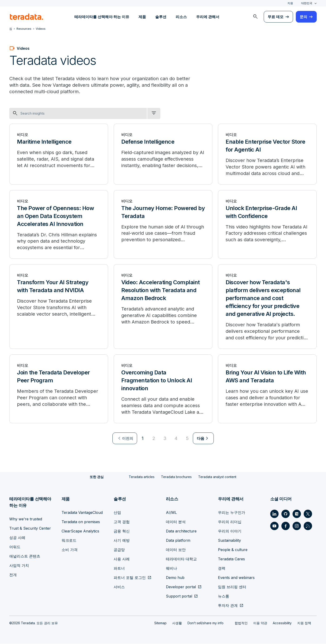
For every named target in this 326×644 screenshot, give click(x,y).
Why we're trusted (26, 519)
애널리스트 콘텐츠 (25, 556)
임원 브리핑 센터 (232, 587)
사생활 (177, 623)
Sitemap (160, 623)
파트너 (119, 568)
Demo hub (175, 578)
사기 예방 (122, 541)
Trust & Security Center (30, 528)
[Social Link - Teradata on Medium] (297, 514)
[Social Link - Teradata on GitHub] (286, 514)
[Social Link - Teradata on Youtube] (274, 526)
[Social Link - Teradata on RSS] (308, 526)
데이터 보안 (176, 550)
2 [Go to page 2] (154, 439)
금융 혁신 (122, 531)
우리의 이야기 (230, 531)
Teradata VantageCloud (82, 513)
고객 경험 (122, 522)
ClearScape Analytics (80, 531)
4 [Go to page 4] (176, 439)
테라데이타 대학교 (181, 559)
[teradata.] (26, 17)
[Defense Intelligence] (163, 154)
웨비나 (171, 568)
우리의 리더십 (230, 522)
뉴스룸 (224, 596)
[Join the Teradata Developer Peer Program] (59, 389)
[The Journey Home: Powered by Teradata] (163, 225)
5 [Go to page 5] (187, 439)
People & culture (233, 550)
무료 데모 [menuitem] (276, 17)
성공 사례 (17, 538)
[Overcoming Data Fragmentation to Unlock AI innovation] (163, 389)
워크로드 (69, 541)
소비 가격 (70, 550)
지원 (290, 3)
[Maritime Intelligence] (59, 154)
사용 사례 (122, 559)
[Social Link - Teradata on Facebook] (286, 526)
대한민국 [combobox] (307, 3)
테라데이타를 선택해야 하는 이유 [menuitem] (102, 17)
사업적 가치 (19, 566)
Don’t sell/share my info (206, 623)
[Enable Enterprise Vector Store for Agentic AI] (267, 154)
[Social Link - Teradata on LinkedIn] (274, 514)
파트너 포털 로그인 (130, 578)
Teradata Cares (231, 559)
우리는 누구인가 (232, 513)
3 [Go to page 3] (165, 439)
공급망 (119, 550)
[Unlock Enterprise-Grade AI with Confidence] (267, 225)
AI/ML (171, 513)
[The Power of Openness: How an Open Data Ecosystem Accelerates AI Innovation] (59, 225)
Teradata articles (142, 477)
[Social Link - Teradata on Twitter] (308, 514)
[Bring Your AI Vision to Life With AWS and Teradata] (267, 389)
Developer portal (181, 587)
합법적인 (241, 623)
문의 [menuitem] (303, 17)
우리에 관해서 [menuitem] (208, 17)
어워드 (15, 547)
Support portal (179, 596)
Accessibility (282, 623)
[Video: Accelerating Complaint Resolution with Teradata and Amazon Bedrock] (163, 307)
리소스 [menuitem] (181, 17)
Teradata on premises (81, 522)
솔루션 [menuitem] (161, 17)
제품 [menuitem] (142, 17)
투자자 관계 (228, 606)
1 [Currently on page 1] (143, 439)
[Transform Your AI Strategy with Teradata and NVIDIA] (59, 307)
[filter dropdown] (154, 113)
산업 (117, 513)
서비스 (119, 587)
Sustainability (229, 541)
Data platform (178, 541)
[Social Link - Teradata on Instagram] (297, 526)
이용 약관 (260, 623)
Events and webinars (236, 578)
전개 (13, 575)
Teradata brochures (176, 477)
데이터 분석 (176, 522)
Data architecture (181, 531)
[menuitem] (255, 17)
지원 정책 (304, 623)
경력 (222, 568)
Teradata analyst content (217, 477)
